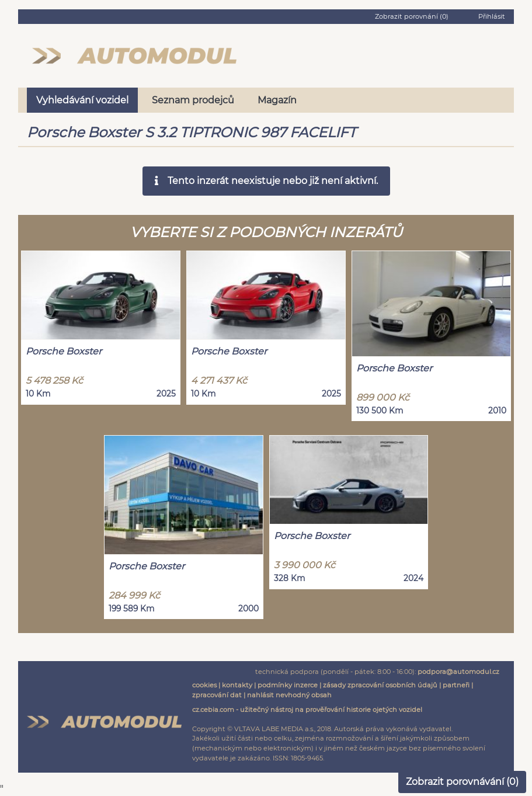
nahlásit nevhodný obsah (289, 695)
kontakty (237, 685)
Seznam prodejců (193, 100)
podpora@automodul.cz (458, 672)
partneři (456, 685)
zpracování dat (217, 695)
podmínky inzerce (288, 685)
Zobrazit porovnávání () (462, 782)
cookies (204, 685)
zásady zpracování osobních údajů (380, 685)
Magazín (277, 100)
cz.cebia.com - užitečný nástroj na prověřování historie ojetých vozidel (307, 710)
